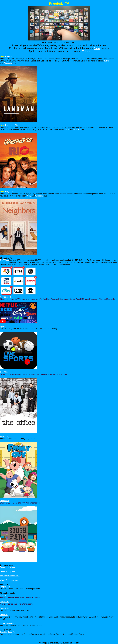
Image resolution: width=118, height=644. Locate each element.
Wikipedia (8, 63)
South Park (5, 501)
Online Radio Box (7, 623)
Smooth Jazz (5, 608)
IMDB (107, 61)
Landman (9, 57)
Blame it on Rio (12, 125)
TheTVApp (4, 260)
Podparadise (5, 587)
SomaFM (4, 615)
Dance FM (4, 602)
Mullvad (86, 51)
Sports (3, 326)
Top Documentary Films (10, 576)
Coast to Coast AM (8, 632)
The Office (4, 372)
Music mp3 (4, 595)
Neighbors (9, 192)
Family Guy (5, 436)
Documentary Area (8, 567)
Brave (97, 48)
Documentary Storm (8, 571)
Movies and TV (6, 297)
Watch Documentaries (9, 580)
